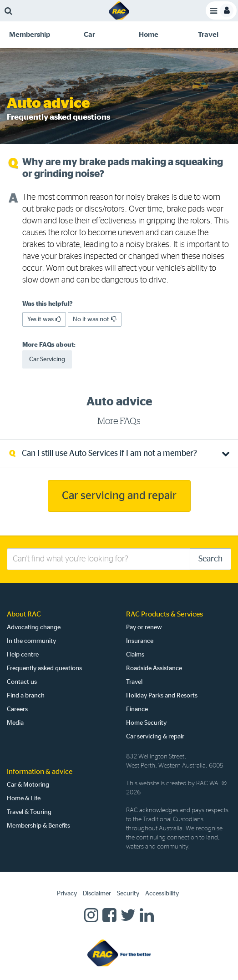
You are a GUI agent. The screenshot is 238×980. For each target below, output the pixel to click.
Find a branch (26, 696)
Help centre (23, 655)
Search (210, 559)
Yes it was (44, 319)
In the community (31, 641)
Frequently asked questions (44, 668)
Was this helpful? (48, 304)
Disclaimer (97, 894)
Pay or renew (144, 627)
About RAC (24, 614)
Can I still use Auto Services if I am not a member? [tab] (109, 454)
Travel (134, 682)
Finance (137, 709)
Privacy (67, 894)
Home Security (146, 723)
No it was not (95, 319)
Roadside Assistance (154, 668)
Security (128, 894)
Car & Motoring (28, 785)
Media (15, 723)
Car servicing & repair (155, 737)
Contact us (22, 682)
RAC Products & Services (165, 614)
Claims (135, 655)
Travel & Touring (29, 812)
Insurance (140, 641)
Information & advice (40, 772)
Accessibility (162, 894)
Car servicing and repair (119, 496)
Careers (17, 709)
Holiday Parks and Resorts (162, 696)
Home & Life (24, 798)
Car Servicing (47, 359)
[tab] (30, 35)
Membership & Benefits (38, 826)
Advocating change (34, 627)
